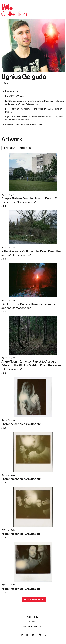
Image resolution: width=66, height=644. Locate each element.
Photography (9, 148)
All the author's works (34, 600)
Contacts (32, 622)
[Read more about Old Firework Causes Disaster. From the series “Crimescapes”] (33, 280)
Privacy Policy (32, 617)
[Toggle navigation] (61, 10)
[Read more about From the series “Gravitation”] (33, 397)
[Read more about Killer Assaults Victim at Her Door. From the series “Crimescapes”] (33, 227)
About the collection (32, 626)
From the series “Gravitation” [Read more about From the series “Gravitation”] (21, 424)
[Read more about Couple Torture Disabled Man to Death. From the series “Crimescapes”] (33, 172)
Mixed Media (26, 148)
